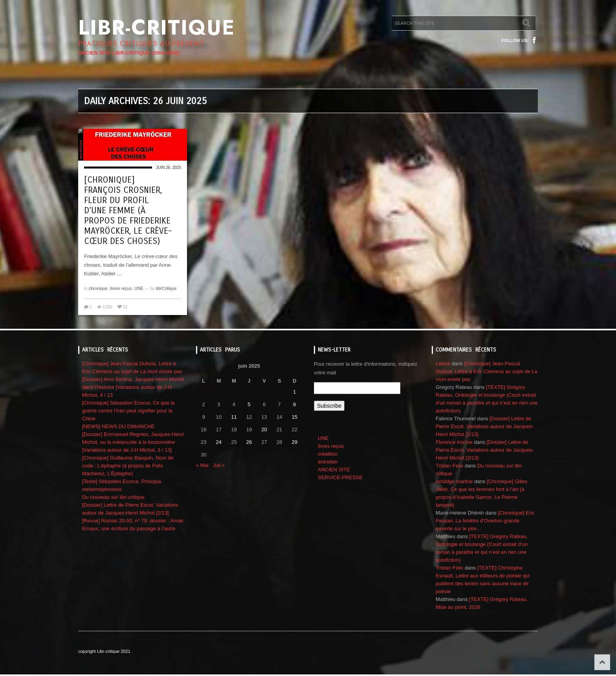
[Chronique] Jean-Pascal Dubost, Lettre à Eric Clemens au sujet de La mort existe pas (487, 371)
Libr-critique (157, 27)
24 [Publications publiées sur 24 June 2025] (219, 442)
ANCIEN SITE (334, 470)
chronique (98, 288)
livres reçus (121, 288)
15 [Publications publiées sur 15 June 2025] (294, 417)
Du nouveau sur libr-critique (113, 497)
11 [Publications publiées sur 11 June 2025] (234, 417)
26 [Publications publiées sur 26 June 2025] (249, 442)
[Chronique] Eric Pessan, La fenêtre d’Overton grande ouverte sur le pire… (485, 521)
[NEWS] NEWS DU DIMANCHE (118, 426)
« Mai (202, 465)
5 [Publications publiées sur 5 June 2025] (249, 404)
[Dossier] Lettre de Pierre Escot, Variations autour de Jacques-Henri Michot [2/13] (485, 426)
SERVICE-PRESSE (340, 477)
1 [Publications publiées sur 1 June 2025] (294, 392)
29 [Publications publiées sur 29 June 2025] (294, 442)
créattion (328, 454)
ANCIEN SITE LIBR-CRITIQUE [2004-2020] (129, 53)
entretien (328, 462)
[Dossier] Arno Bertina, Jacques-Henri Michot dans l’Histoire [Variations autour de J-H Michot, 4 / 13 (133, 387)
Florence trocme (454, 442)
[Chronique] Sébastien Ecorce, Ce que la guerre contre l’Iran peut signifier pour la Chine (128, 411)
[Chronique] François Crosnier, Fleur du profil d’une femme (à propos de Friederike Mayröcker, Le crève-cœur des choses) (128, 211)
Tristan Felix (449, 466)
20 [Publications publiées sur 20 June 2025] (264, 430)
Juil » (219, 465)
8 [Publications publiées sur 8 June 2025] (294, 404)
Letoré (443, 364)
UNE (139, 288)
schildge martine (454, 481)
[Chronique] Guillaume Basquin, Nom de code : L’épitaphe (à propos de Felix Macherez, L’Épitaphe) (128, 466)
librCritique (166, 288)
